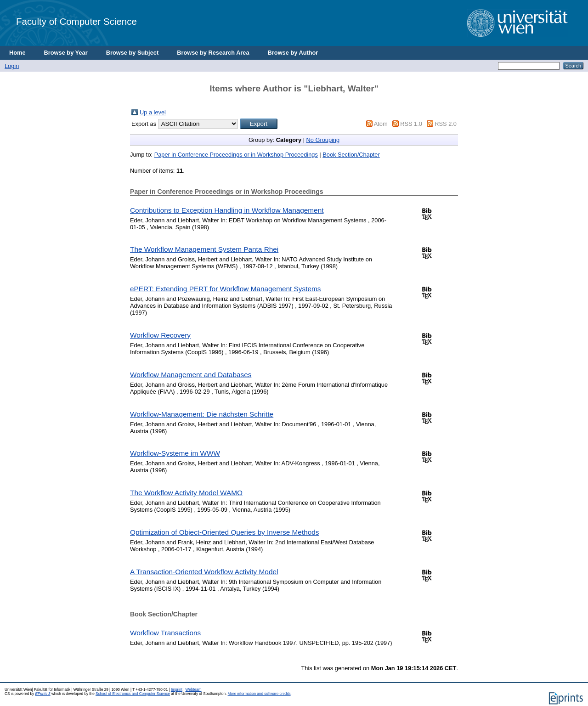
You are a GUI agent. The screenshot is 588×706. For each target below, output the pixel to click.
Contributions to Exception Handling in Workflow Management (227, 210)
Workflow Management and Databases (191, 375)
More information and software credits (259, 694)
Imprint (177, 690)
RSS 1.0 (411, 124)
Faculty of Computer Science (76, 21)
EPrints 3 (42, 694)
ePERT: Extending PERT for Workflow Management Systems (225, 289)
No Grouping (323, 140)
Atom (381, 124)
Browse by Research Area (213, 53)
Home (17, 53)
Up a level (153, 112)
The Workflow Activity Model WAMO (186, 493)
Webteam (194, 690)
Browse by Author (293, 53)
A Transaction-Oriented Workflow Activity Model (204, 572)
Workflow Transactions (165, 633)
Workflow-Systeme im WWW (175, 453)
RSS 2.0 (446, 124)
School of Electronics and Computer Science (133, 694)
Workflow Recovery (160, 335)
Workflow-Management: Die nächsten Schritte (202, 414)
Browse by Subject (133, 53)
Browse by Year (66, 53)
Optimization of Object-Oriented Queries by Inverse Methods (224, 532)
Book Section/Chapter (351, 155)
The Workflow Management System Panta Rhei (204, 249)
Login (12, 66)
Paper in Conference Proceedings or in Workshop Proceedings (236, 155)
